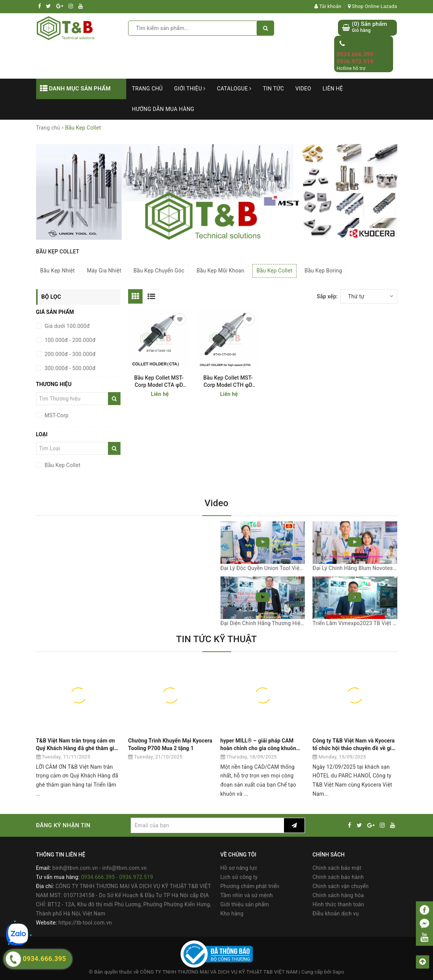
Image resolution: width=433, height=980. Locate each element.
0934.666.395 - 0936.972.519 (357, 58)
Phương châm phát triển (250, 886)
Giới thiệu (190, 89)
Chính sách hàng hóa (338, 895)
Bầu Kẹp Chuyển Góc (159, 271)
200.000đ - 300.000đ (70, 354)
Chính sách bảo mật (337, 868)
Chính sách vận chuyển (341, 886)
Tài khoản (328, 6)
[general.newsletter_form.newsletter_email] (207, 825)
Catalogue (234, 89)
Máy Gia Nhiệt (104, 271)
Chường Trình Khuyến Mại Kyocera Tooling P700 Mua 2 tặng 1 (170, 744)
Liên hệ (333, 89)
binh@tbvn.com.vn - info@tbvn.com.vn (100, 868)
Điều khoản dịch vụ (336, 914)
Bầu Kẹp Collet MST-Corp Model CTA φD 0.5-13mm (159, 382)
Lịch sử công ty (239, 877)
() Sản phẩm (369, 27)
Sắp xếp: (327, 296)
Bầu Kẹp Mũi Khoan (220, 271)
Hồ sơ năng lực (239, 868)
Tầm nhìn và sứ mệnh (247, 895)
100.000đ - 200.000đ (70, 340)
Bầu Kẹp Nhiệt (58, 271)
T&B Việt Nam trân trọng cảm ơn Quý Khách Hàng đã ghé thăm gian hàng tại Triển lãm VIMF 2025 (78, 745)
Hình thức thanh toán (338, 904)
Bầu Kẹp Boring (323, 271)
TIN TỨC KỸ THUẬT (216, 639)
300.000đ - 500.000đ (70, 368)
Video (303, 89)
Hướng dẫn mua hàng (163, 109)
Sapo (339, 972)
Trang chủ (147, 89)
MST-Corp (56, 415)
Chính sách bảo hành (338, 877)
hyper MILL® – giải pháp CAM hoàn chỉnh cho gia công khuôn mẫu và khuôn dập (258, 745)
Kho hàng (232, 914)
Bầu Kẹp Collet (274, 271)
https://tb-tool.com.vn (85, 923)
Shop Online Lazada (373, 6)
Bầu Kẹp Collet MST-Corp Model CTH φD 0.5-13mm (228, 382)
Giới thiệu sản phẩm (245, 904)
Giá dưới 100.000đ (67, 326)
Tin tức (273, 89)
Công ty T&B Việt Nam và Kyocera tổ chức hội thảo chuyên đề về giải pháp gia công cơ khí (354, 745)
